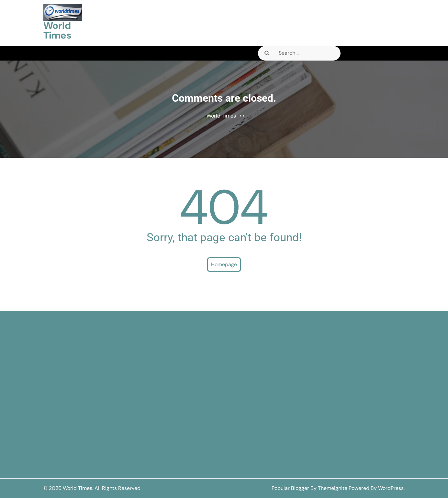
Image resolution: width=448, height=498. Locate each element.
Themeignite (333, 488)
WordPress (391, 488)
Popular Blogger (290, 488)
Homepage (224, 264)
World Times (57, 30)
